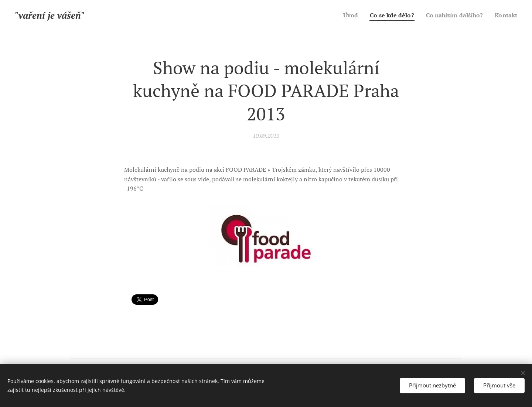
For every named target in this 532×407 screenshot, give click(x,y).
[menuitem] (341, 15)
